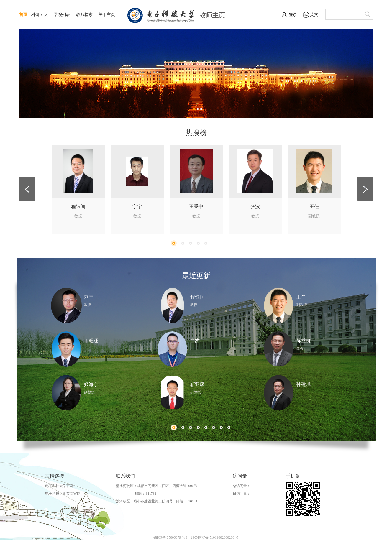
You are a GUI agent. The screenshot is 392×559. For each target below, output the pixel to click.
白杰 (195, 341)
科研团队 (40, 15)
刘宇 (89, 297)
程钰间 (78, 207)
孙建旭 (304, 384)
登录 (293, 15)
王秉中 (196, 207)
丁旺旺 (91, 341)
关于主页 (107, 15)
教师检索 (84, 15)
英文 (314, 15)
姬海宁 (91, 384)
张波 (255, 207)
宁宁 (137, 207)
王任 (314, 207)
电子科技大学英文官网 (63, 494)
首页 (23, 15)
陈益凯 (304, 341)
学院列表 (62, 15)
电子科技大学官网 (59, 486)
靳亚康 (197, 384)
